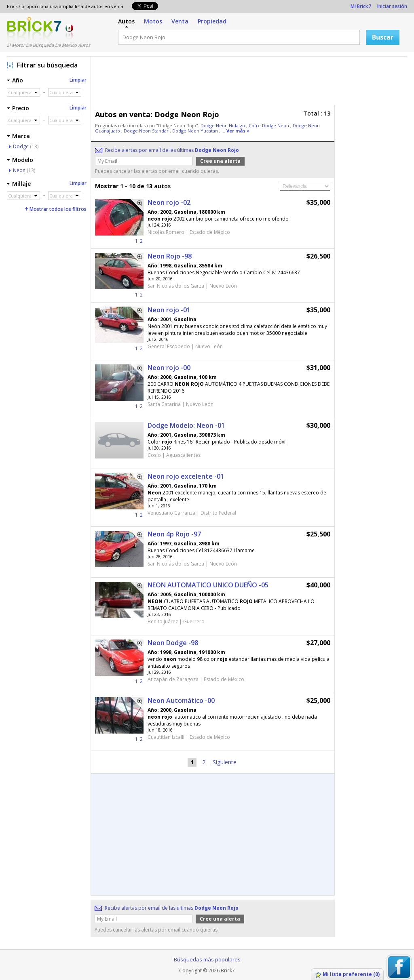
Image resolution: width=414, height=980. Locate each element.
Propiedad (212, 21)
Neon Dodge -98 (173, 643)
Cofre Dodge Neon (269, 125)
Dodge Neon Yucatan (196, 131)
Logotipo (34, 29)
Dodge (21, 146)
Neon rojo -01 (169, 310)
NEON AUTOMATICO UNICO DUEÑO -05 (208, 585)
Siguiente (225, 762)
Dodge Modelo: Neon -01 (186, 425)
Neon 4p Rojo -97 (174, 534)
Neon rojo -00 (169, 368)
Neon (19, 170)
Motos (153, 21)
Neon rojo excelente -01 (186, 476)
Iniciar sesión (392, 6)
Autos (126, 21)
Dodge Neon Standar (147, 131)
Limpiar (78, 80)
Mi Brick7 (361, 6)
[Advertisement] (251, 83)
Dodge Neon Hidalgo (223, 125)
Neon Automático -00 (181, 700)
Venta (180, 21)
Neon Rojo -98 (170, 256)
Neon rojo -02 (169, 202)
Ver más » (238, 131)
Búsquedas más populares (207, 959)
